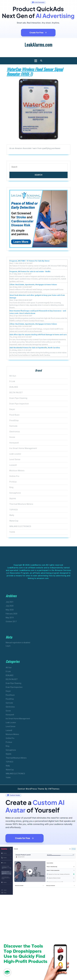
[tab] (35, 61)
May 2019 (10, 618)
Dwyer (12, 409)
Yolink (12, 532)
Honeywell (14, 443)
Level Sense (15, 459)
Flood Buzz (14, 415)
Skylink (13, 498)
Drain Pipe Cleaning (18, 398)
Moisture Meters (17, 471)
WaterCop (14, 521)
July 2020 (10, 606)
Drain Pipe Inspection (19, 404)
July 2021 (10, 602)
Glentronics (15, 432)
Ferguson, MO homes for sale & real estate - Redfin (30, 271)
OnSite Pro (14, 476)
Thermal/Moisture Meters (21, 504)
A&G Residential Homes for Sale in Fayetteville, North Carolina (35, 348)
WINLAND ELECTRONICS (20, 526)
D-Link (12, 381)
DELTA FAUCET (16, 393)
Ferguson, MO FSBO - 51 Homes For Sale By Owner (30, 261)
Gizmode (13, 426)
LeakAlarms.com (38, 45)
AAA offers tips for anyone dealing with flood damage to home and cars (38, 335)
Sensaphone (15, 493)
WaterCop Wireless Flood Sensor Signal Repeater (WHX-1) (35, 72)
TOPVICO (14, 510)
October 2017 (11, 622)
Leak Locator (15, 454)
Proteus (13, 482)
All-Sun (13, 376)
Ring (11, 487)
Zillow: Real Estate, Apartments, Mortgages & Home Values (33, 285)
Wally (12, 515)
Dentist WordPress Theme (31, 789)
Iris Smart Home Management (23, 448)
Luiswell (13, 465)
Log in (8, 646)
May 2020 (10, 610)
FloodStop (14, 420)
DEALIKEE (14, 387)
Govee (12, 437)
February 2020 (11, 614)
